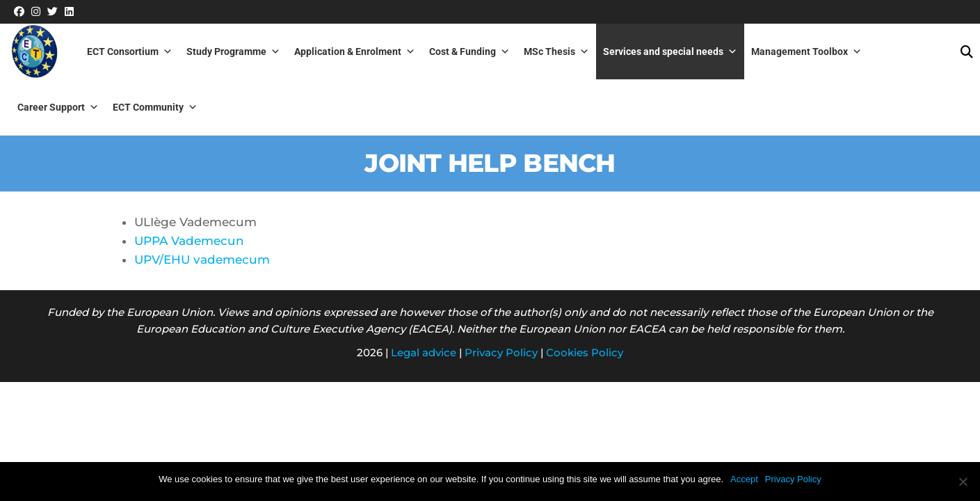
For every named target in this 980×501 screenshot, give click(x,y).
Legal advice (424, 352)
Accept (744, 479)
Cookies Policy (585, 352)
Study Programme (233, 51)
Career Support (58, 107)
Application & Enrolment (355, 51)
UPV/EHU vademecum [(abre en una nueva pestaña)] (202, 260)
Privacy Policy (501, 352)
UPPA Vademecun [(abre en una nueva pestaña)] (189, 241)
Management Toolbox (806, 51)
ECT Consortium (130, 51)
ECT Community (155, 107)
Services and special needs (670, 51)
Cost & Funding (469, 51)
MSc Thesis (556, 51)
